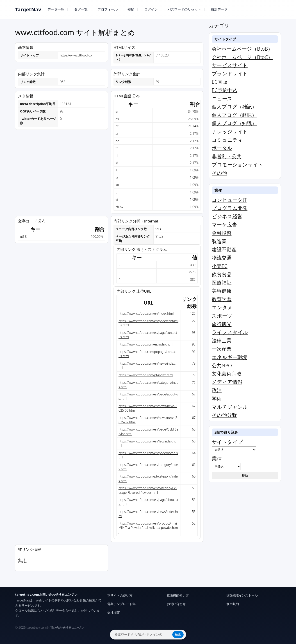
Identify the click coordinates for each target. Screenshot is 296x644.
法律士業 (222, 340)
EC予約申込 (224, 90)
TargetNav (28, 9)
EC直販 (220, 82)
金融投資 (222, 233)
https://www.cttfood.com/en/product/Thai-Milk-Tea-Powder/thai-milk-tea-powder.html (148, 528)
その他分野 (224, 415)
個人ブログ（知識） (234, 123)
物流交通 (222, 258)
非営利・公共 (227, 156)
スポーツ (222, 316)
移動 (245, 475)
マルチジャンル (230, 407)
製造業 (219, 241)
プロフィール (108, 9)
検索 (178, 634)
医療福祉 (222, 283)
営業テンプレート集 (121, 604)
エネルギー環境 (229, 357)
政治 (217, 390)
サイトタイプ (234, 446)
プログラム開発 (230, 208)
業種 (226, 462)
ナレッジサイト (230, 131)
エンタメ (222, 307)
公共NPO (222, 365)
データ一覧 (56, 9)
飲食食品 (222, 274)
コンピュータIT (229, 200)
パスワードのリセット (184, 9)
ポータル (222, 148)
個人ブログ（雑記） (234, 106)
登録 (131, 9)
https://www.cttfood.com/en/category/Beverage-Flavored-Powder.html (148, 490)
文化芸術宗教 (227, 373)
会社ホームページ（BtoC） (242, 57)
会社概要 (114, 613)
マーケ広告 (224, 224)
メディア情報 (227, 382)
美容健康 (222, 291)
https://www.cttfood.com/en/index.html (146, 313)
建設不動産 (224, 249)
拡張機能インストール (242, 595)
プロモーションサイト (237, 164)
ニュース (222, 98)
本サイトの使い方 (120, 595)
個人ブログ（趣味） (234, 115)
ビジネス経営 (227, 216)
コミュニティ (227, 140)
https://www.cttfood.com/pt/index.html (146, 375)
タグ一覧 (81, 9)
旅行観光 (222, 324)
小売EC (220, 266)
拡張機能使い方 (178, 595)
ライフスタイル (230, 332)
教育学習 (222, 299)
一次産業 (222, 349)
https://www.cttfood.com (77, 55)
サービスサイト (230, 65)
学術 (217, 398)
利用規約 (233, 604)
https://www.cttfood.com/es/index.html (146, 344)
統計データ (220, 9)
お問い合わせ (176, 604)
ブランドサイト (230, 73)
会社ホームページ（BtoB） (242, 49)
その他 (219, 173)
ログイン (151, 9)
